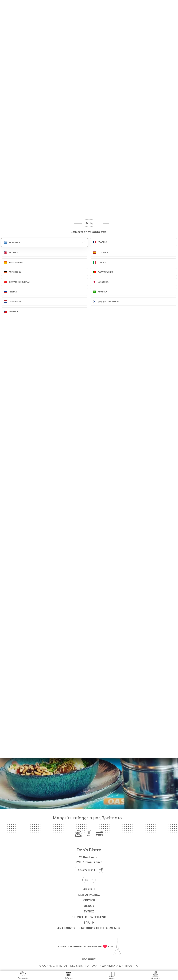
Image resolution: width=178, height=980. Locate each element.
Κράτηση (68, 975)
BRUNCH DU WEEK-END (89, 917)
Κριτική (89, 900)
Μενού (89, 906)
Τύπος (89, 911)
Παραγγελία (23, 975)
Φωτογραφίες (89, 895)
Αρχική (89, 889)
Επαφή (89, 922)
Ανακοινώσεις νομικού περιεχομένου (89, 928)
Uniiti (92, 959)
